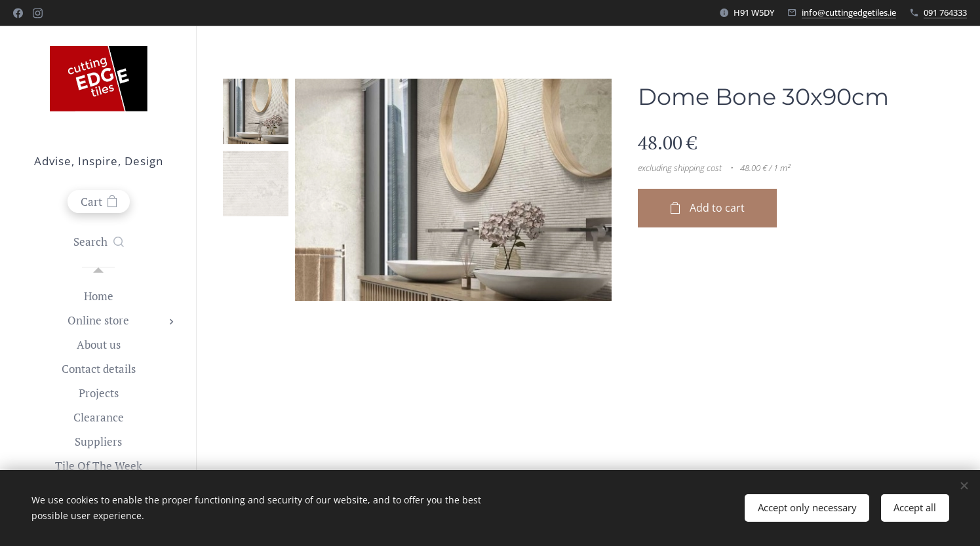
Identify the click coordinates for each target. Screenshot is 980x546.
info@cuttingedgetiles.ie (849, 12)
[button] (99, 242)
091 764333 (945, 12)
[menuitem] (98, 296)
